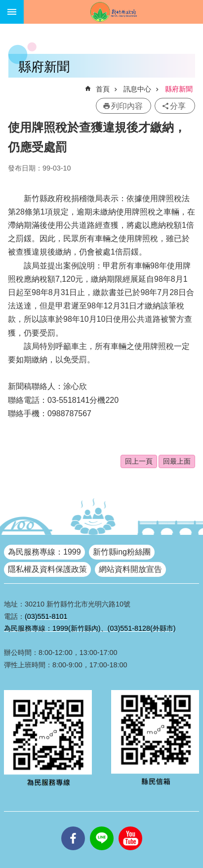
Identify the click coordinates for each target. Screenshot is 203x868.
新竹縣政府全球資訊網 (113, 12)
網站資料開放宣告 (130, 569)
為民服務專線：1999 (44, 552)
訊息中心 (137, 89)
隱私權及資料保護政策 (47, 569)
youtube (130, 826)
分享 (178, 106)
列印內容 (127, 106)
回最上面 (177, 461)
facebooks (73, 826)
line (102, 826)
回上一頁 (139, 461)
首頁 (103, 89)
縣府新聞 (179, 89)
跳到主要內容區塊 (5, 5)
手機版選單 (12, 12)
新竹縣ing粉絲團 (122, 552)
